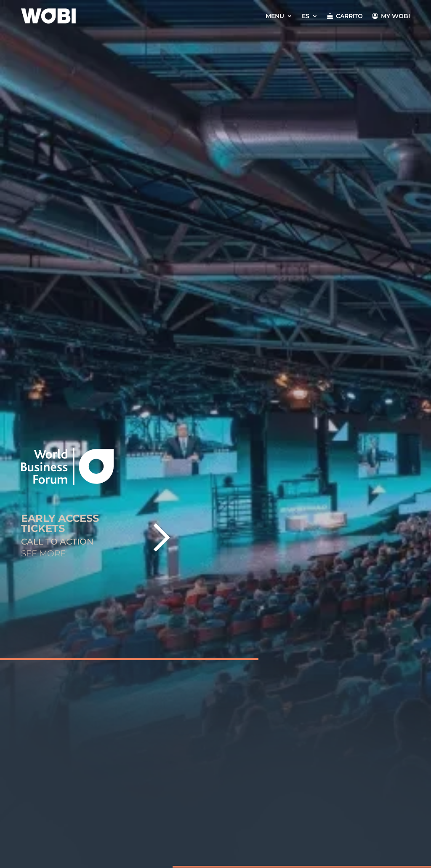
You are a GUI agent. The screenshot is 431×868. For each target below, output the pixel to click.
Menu (275, 16)
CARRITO (345, 16)
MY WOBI (391, 16)
